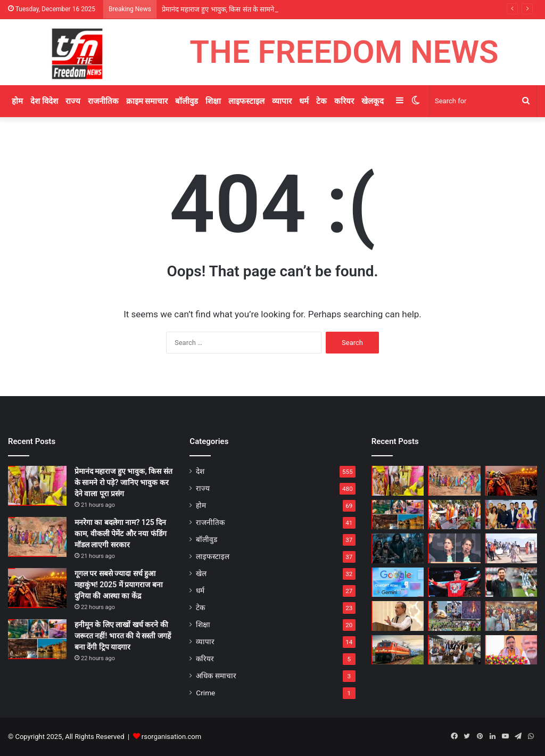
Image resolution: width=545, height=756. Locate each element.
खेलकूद (373, 101)
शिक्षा (213, 101)
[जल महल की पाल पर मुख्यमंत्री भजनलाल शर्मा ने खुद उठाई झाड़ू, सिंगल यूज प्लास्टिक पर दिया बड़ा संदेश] (511, 548)
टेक (321, 101)
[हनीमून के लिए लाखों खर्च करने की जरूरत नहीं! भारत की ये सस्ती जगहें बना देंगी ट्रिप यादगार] (37, 639)
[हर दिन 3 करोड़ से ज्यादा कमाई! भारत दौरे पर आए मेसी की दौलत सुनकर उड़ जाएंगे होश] (511, 582)
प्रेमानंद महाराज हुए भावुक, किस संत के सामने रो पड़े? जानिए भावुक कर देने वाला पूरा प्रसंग (123, 482)
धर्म (304, 101)
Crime (205, 693)
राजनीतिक (103, 101)
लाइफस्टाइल (246, 101)
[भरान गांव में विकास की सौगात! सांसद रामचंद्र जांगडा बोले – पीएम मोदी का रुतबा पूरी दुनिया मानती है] (454, 650)
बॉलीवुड (187, 101)
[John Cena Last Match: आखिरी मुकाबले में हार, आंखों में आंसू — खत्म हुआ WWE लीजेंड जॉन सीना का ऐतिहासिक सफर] (454, 582)
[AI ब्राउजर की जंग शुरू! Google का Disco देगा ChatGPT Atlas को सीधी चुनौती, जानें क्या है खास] (398, 582)
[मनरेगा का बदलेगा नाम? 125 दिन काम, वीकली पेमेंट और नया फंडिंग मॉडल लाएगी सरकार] (37, 537)
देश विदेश (44, 101)
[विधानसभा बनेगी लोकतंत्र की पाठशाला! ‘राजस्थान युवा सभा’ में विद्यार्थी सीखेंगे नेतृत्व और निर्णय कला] (511, 616)
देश (200, 471)
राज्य (73, 101)
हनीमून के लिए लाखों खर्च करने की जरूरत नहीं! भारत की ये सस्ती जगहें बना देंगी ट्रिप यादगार (123, 636)
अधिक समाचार (216, 676)
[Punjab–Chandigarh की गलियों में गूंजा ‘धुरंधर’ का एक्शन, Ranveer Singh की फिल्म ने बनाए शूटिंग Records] (398, 548)
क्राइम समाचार (147, 101)
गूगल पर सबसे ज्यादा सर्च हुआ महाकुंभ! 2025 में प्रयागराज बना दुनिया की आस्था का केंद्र (119, 585)
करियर (344, 101)
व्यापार (282, 101)
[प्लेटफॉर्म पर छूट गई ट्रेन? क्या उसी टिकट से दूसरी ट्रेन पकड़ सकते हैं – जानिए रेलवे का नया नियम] (398, 650)
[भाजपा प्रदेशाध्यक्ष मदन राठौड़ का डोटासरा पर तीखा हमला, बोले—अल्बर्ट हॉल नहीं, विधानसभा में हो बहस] (398, 616)
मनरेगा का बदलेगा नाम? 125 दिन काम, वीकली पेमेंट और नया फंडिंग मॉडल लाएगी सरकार (121, 533)
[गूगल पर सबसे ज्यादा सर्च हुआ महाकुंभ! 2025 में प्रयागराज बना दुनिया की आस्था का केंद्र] (37, 588)
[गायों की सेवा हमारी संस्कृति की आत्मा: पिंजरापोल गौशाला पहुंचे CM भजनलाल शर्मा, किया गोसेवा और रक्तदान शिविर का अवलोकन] (454, 515)
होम (17, 101)
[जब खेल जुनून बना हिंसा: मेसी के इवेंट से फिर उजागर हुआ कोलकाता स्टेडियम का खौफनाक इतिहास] (454, 616)
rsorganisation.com (171, 737)
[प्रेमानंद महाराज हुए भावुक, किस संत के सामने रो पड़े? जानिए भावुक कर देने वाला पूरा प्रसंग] (37, 486)
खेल (201, 573)
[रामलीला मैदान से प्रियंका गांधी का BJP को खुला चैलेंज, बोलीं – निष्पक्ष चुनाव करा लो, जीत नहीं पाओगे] (454, 548)
